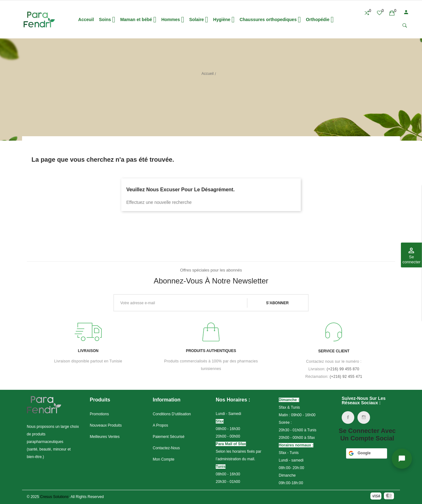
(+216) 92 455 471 (346, 377)
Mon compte (164, 459)
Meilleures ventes (105, 437)
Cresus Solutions (54, 497)
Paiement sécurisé (169, 437)
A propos (160, 425)
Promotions (99, 414)
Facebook (348, 417)
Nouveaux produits (106, 425)
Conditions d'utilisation (172, 414)
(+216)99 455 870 (343, 369)
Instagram (364, 417)
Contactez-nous (166, 448)
